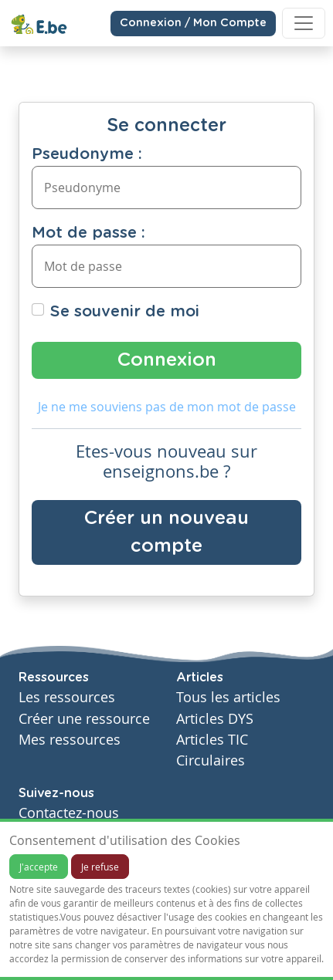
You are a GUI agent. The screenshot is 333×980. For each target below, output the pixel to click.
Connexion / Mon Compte (193, 23)
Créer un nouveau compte (166, 532)
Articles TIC (212, 740)
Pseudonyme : (87, 154)
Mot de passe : (88, 233)
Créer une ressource (84, 719)
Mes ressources (70, 740)
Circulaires (211, 760)
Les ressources (67, 697)
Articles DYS (215, 719)
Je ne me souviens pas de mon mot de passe (167, 407)
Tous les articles (228, 697)
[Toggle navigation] (304, 23)
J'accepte (39, 867)
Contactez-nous (69, 813)
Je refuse (100, 867)
